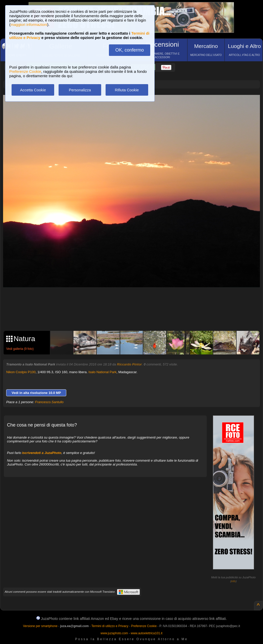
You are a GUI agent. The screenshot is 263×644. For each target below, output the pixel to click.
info (233, 581)
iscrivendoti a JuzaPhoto (42, 453)
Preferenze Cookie (25, 71)
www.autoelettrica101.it (147, 633)
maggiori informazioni (29, 24)
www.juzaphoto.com (114, 633)
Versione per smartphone (40, 626)
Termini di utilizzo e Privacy (110, 626)
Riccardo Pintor (129, 364)
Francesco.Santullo (49, 402)
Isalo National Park (102, 372)
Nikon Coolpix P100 (21, 372)
